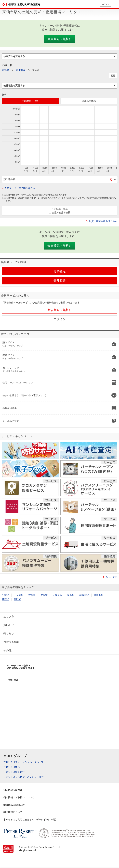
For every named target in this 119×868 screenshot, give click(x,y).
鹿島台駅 (99, 595)
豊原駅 (44, 595)
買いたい (9, 625)
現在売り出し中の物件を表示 (20, 188)
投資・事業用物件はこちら (103, 221)
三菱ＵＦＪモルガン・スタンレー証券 (24, 777)
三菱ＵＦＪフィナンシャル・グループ (24, 762)
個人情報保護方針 (13, 790)
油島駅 (71, 595)
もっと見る (111, 577)
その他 (7, 650)
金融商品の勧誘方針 (14, 805)
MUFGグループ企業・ (21, 667)
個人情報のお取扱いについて (19, 797)
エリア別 (9, 617)
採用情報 (14, 680)
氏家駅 (5, 595)
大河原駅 (57, 595)
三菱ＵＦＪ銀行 (12, 767)
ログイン (105, 4)
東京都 (5, 70)
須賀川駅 (84, 595)
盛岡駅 (5, 599)
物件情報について (13, 812)
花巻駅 (32, 595)
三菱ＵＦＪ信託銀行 (14, 772)
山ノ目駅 (19, 595)
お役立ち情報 (11, 642)
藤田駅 (17, 599)
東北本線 (20, 70)
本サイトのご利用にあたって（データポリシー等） (30, 819)
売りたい (9, 634)
